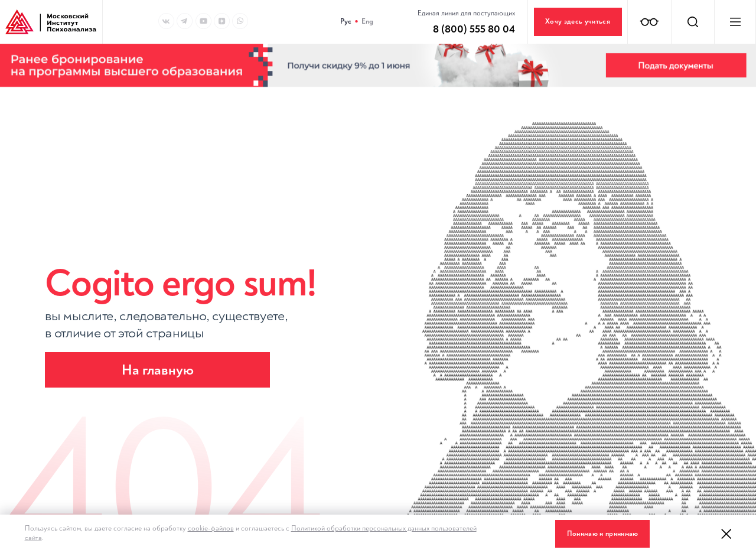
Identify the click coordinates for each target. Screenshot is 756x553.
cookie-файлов (211, 528)
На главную (158, 370)
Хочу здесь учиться (578, 22)
